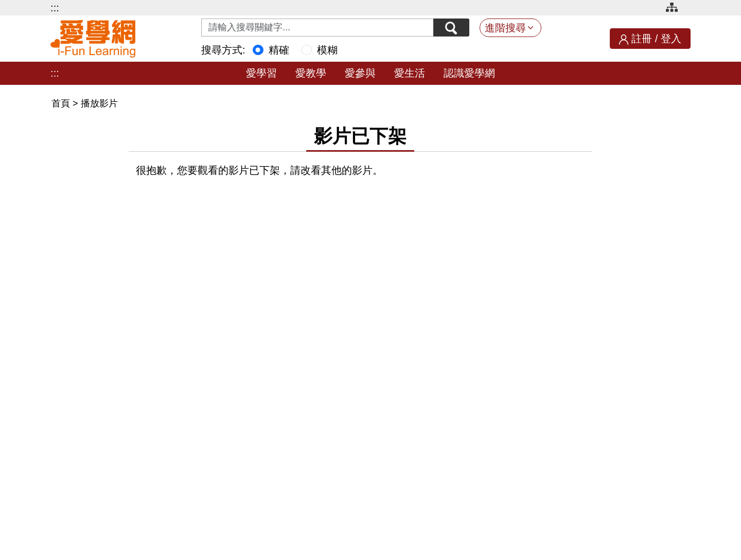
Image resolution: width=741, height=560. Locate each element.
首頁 (62, 103)
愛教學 (311, 73)
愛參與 (360, 73)
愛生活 (410, 73)
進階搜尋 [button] (505, 28)
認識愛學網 (469, 73)
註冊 (642, 39)
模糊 (327, 50)
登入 (671, 39)
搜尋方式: (223, 50)
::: (55, 8)
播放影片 (99, 103)
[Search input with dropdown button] (317, 28)
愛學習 (261, 73)
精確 (279, 50)
